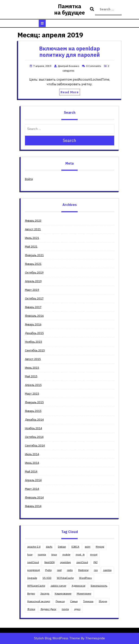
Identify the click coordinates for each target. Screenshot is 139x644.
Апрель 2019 (33, 281)
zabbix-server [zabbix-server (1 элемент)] (58, 586)
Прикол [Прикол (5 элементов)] (60, 601)
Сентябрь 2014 (35, 446)
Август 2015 (33, 359)
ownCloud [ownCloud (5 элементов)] (82, 562)
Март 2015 (32, 394)
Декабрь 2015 (34, 333)
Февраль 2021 (34, 255)
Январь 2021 (33, 264)
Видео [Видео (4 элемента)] (31, 593)
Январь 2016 (33, 324)
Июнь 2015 (32, 368)
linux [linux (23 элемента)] (54, 554)
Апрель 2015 (33, 385)
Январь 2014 (33, 506)
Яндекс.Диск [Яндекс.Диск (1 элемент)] (48, 609)
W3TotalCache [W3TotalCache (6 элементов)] (65, 578)
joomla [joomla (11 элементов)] (42, 554)
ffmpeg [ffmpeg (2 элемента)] (100, 547)
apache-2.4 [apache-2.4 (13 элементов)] (34, 547)
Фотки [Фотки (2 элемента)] (31, 609)
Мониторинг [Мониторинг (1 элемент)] (84, 593)
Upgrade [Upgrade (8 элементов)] (32, 578)
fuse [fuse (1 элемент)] (30, 554)
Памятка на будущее (69, 9)
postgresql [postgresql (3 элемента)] (34, 570)
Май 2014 (31, 471)
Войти (29, 179)
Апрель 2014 (33, 480)
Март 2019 (32, 290)
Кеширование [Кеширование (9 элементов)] (63, 593)
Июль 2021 (32, 238)
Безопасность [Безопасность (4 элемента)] (99, 586)
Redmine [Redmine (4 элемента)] (83, 570)
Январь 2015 (33, 411)
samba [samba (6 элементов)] (107, 570)
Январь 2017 (33, 307)
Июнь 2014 (32, 463)
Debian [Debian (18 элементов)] (62, 547)
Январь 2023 (33, 221)
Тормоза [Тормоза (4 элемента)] (88, 601)
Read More (70, 92)
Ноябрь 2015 (34, 342)
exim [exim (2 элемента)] (88, 547)
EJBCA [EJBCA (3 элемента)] (75, 547)
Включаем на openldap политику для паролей (69, 52)
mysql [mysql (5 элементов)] (94, 554)
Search (92, 9)
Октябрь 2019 (34, 273)
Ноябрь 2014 (34, 428)
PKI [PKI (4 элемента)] (96, 562)
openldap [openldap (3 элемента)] (65, 562)
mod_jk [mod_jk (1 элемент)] (80, 554)
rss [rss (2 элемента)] (96, 570)
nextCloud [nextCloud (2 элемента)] (33, 562)
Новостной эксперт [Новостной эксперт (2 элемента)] (39, 601)
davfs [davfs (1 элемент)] (49, 547)
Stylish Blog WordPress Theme (57, 638)
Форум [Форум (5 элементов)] (103, 601)
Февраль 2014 (34, 497)
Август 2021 (33, 229)
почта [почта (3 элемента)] (65, 609)
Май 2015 (31, 376)
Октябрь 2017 (34, 298)
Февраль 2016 (34, 316)
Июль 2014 (32, 454)
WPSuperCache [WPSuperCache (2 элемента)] (36, 586)
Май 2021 (31, 247)
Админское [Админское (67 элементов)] (78, 586)
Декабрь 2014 (34, 420)
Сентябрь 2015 (35, 350)
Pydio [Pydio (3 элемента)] (48, 570)
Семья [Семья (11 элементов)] (74, 601)
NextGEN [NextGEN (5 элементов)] (50, 562)
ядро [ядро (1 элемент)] (77, 609)
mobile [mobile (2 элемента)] (66, 554)
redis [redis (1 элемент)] (70, 570)
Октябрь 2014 (34, 437)
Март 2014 (32, 489)
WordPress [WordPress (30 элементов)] (85, 578)
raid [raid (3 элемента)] (59, 570)
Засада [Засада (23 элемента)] (45, 593)
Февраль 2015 (34, 402)
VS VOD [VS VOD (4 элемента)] (47, 578)
